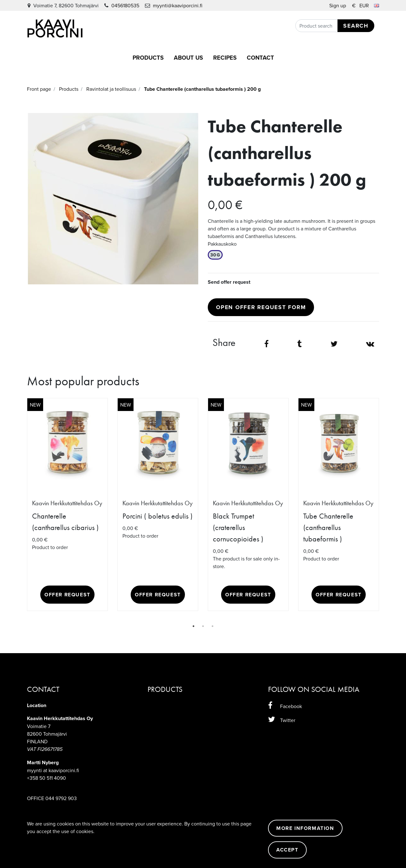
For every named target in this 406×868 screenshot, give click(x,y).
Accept (287, 850)
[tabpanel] (67, 504)
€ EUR (366, 5)
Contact (260, 58)
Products (148, 58)
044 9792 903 (61, 798)
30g (215, 255)
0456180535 (125, 5)
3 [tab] (213, 626)
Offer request (67, 595)
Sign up (338, 5)
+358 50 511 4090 (46, 778)
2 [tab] (203, 626)
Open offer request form (261, 307)
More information (305, 828)
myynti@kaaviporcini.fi (178, 5)
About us (188, 58)
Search (356, 26)
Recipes (225, 58)
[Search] (335, 26)
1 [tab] (193, 626)
